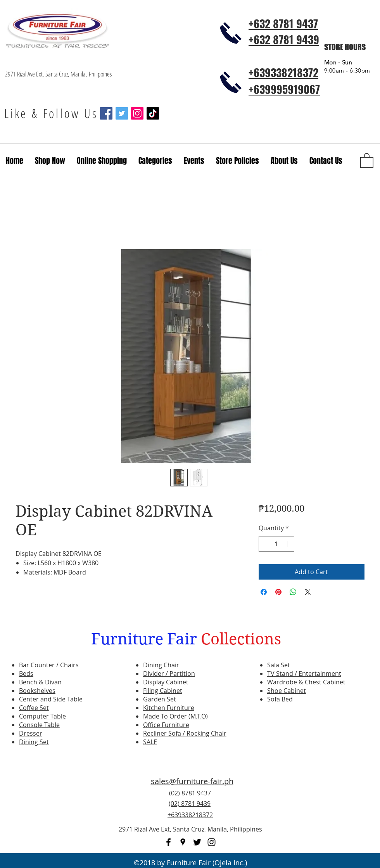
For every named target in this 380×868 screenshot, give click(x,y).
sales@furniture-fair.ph (192, 781)
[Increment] (288, 544)
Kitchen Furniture (169, 708)
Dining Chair (161, 665)
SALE (150, 742)
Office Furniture (166, 725)
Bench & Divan (40, 682)
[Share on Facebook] (264, 592)
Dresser (31, 733)
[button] (194, 161)
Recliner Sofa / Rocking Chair (185, 733)
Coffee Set (34, 708)
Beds (26, 674)
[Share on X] (308, 592)
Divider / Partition (169, 674)
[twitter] (197, 842)
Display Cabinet (166, 682)
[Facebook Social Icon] (106, 113)
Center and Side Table (51, 699)
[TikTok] (153, 113)
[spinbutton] (276, 544)
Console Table (39, 725)
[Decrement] (265, 544)
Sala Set (279, 665)
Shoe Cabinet (287, 691)
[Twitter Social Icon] (122, 113)
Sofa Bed (280, 699)
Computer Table (42, 716)
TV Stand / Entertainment (304, 674)
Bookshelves (37, 691)
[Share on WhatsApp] (293, 592)
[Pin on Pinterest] (278, 592)
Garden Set (160, 699)
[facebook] (168, 842)
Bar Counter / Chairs (49, 665)
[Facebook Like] (328, 808)
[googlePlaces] (183, 842)
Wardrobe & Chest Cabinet (306, 682)
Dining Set (34, 742)
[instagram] (212, 842)
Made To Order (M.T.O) (175, 716)
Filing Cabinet (163, 691)
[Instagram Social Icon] (137, 113)
